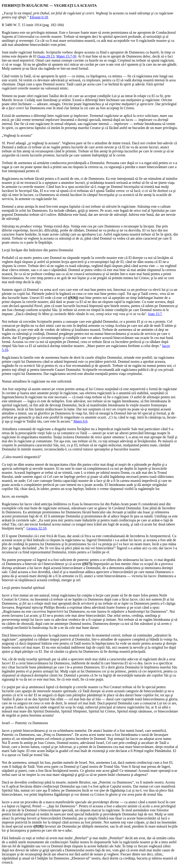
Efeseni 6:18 (39, 17)
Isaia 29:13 (46, 56)
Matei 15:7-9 (66, 56)
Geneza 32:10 (36, 528)
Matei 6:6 (80, 421)
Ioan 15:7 (155, 314)
